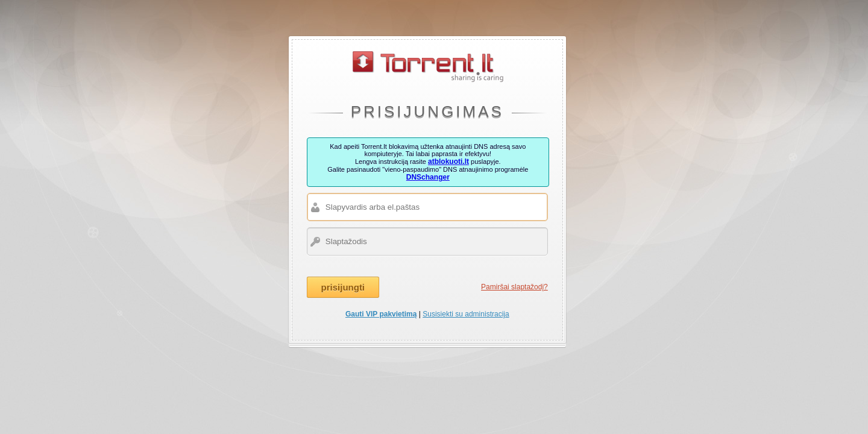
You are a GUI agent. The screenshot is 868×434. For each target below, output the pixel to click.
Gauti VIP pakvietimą (381, 314)
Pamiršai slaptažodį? (514, 287)
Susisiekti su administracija (466, 314)
